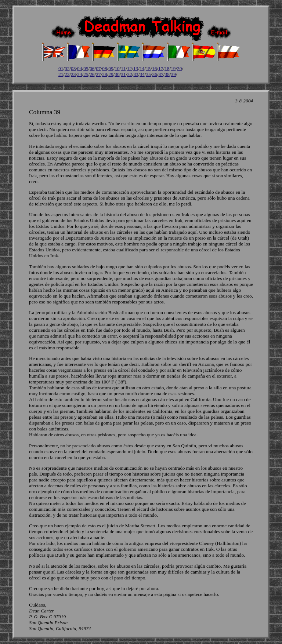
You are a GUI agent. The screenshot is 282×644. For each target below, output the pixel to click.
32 (129, 74)
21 (61, 74)
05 (86, 68)
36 (154, 74)
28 (104, 74)
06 (92, 68)
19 (173, 68)
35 (148, 74)
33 (136, 74)
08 (104, 68)
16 (154, 68)
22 (67, 74)
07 (98, 68)
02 (67, 68)
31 (123, 74)
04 (79, 68)
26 (92, 74)
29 (111, 74)
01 (61, 68)
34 (142, 74)
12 (129, 68)
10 (117, 68)
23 (73, 74)
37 (161, 74)
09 (111, 68)
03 (73, 68)
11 (123, 68)
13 (136, 68)
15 (148, 68)
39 (173, 74)
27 (98, 74)
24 (79, 74)
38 (167, 74)
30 (117, 74)
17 (161, 68)
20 (179, 68)
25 (86, 74)
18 (167, 68)
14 (142, 68)
